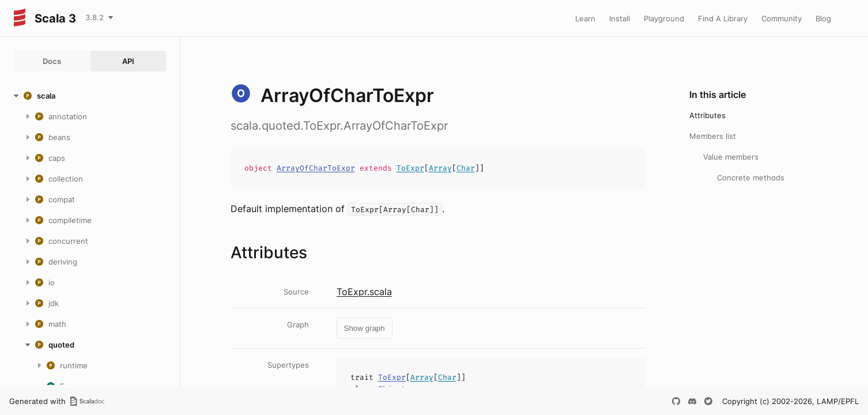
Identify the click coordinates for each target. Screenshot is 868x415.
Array (440, 168)
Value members (731, 157)
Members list (713, 136)
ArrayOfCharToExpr (316, 168)
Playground (664, 18)
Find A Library (723, 18)
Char (466, 168)
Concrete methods (751, 178)
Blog (823, 18)
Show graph (365, 328)
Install (620, 18)
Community (782, 18)
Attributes (707, 115)
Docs (52, 61)
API (128, 61)
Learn (585, 18)
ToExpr (410, 168)
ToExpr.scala (364, 292)
